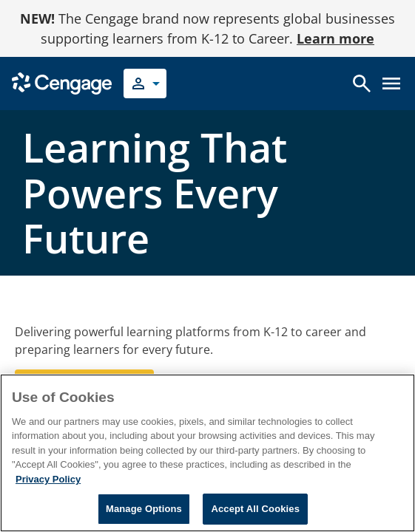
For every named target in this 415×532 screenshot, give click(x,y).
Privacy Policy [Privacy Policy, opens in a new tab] (48, 479)
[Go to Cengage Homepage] (62, 82)
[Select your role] (145, 83)
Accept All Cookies (255, 509)
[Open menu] (391, 83)
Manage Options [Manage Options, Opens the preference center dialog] (144, 509)
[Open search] (362, 83)
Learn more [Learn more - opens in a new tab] (335, 38)
